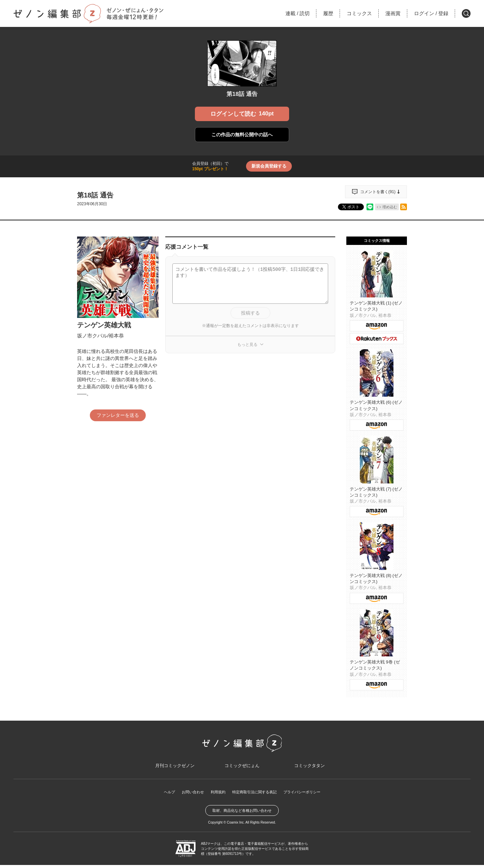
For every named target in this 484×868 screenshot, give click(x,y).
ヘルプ (164, 795)
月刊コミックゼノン (175, 768)
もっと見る (247, 345)
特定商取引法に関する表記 (255, 795)
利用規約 (216, 795)
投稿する (250, 313)
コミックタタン (309, 768)
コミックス (359, 13)
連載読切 (298, 13)
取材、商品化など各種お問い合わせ (242, 813)
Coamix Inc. (236, 825)
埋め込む (390, 207)
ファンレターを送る (118, 415)
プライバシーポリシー (306, 795)
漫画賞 (393, 13)
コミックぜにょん (242, 768)
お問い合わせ (189, 795)
